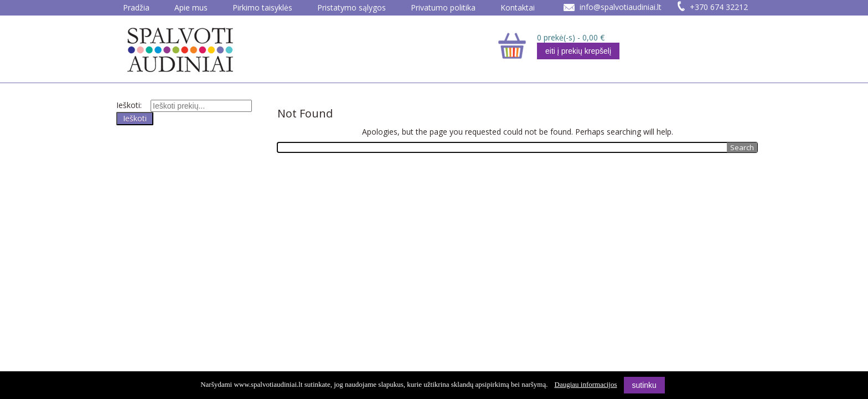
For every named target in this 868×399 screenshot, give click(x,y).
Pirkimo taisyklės (262, 7)
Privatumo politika (443, 7)
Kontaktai (518, 7)
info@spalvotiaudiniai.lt (621, 7)
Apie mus (191, 7)
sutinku (644, 385)
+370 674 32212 (719, 7)
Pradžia (136, 7)
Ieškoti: (129, 105)
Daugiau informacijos (586, 384)
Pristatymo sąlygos (352, 7)
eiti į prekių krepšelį (578, 51)
